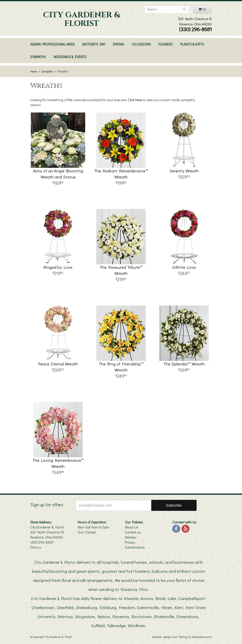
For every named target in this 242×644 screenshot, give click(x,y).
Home (34, 71)
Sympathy (38, 57)
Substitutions (135, 547)
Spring (118, 44)
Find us (36, 547)
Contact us (133, 532)
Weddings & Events (70, 57)
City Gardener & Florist (82, 19)
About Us (132, 527)
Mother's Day (94, 44)
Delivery (131, 537)
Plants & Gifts (192, 44)
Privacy (130, 542)
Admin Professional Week (52, 44)
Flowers (166, 44)
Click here (135, 100)
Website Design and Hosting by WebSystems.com (182, 637)
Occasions (141, 44)
